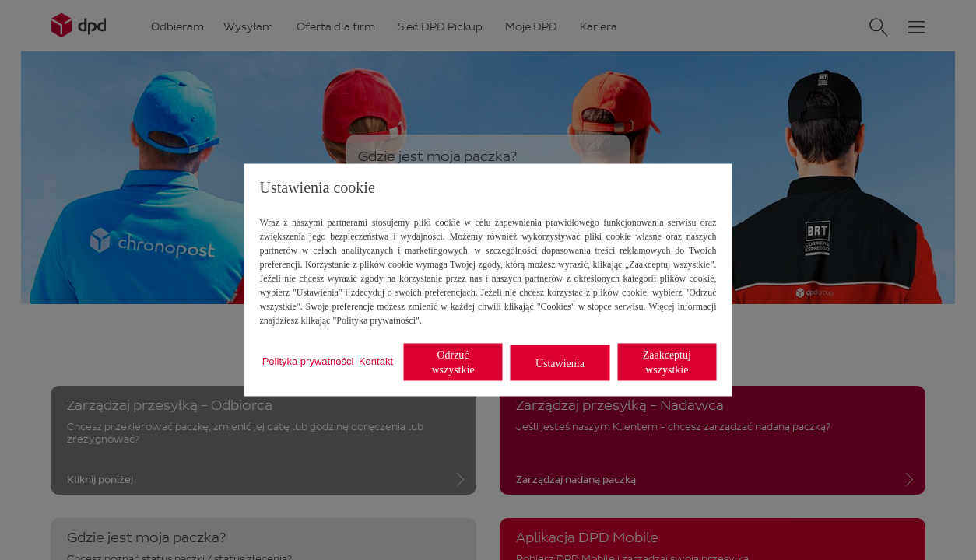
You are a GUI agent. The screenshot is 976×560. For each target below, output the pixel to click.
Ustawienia (560, 363)
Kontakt (376, 360)
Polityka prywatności (308, 360)
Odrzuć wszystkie (453, 362)
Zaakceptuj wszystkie (667, 362)
